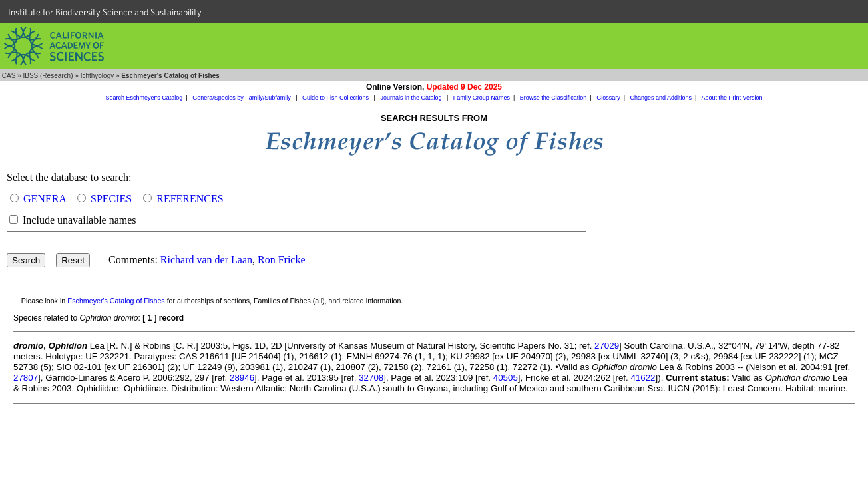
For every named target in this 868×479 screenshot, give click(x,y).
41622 (643, 378)
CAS (9, 76)
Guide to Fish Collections (336, 98)
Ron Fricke (282, 260)
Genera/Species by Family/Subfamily (242, 98)
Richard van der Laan (206, 260)
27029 (607, 346)
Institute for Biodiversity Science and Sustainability (105, 12)
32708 (371, 378)
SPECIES (111, 199)
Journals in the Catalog (412, 98)
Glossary (608, 98)
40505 (506, 378)
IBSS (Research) (48, 76)
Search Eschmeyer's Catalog (144, 98)
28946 (242, 378)
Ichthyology (98, 76)
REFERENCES (190, 199)
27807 (26, 378)
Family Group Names (482, 98)
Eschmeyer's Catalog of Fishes (116, 301)
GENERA (45, 199)
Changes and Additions (661, 98)
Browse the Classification (553, 98)
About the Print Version (732, 98)
